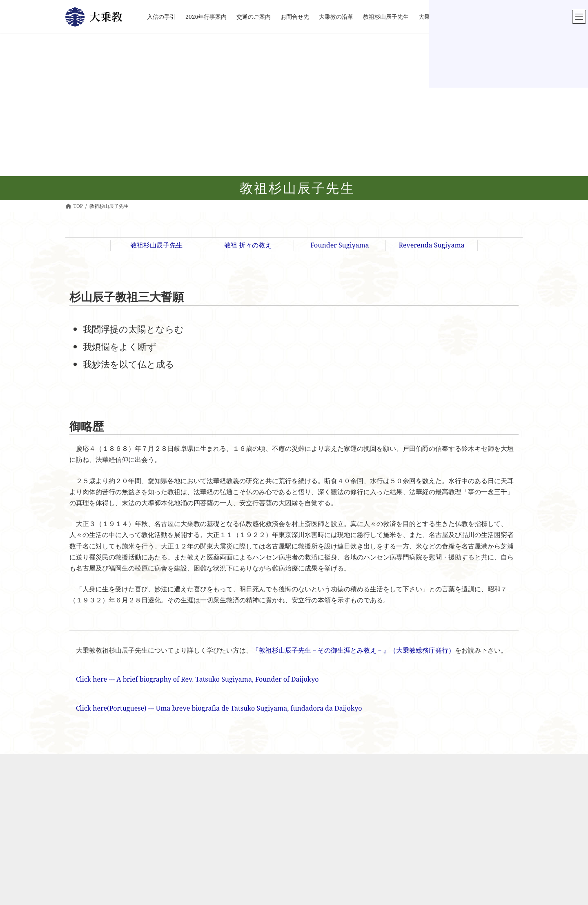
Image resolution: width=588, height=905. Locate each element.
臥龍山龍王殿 (398, 799)
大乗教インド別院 (298, 774)
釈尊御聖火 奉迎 (305, 891)
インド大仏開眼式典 (309, 791)
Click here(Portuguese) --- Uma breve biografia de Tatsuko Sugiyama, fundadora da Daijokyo (219, 708)
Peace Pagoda (399, 782)
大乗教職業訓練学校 (309, 816)
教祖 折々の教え (248, 245)
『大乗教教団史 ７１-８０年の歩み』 (424, 874)
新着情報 (207, 782)
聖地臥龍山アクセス (405, 824)
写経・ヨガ (304, 833)
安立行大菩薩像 (400, 816)
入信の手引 (209, 774)
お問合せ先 (209, 808)
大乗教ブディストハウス (314, 824)
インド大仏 (299, 841)
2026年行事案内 (215, 791)
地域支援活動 (297, 866)
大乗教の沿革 (212, 816)
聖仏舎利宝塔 (398, 841)
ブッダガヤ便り (299, 899)
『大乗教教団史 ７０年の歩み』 (418, 866)
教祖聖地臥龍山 (396, 791)
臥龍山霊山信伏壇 (403, 808)
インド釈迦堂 (302, 808)
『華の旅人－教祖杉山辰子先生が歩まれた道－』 (437, 882)
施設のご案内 (297, 799)
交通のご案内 (212, 799)
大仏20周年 (295, 882)
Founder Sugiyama (340, 245)
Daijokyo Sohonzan (401, 774)
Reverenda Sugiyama (431, 245)
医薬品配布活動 (304, 874)
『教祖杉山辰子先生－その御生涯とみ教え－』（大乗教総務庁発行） (354, 650)
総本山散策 (391, 833)
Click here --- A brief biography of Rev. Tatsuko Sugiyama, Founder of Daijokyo (197, 679)
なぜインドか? (298, 782)
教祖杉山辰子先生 (156, 245)
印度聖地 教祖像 (305, 857)
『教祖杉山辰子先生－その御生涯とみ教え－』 (434, 857)
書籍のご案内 (393, 849)
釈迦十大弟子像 (304, 849)
